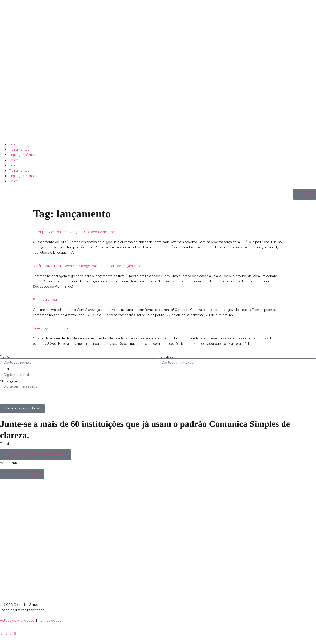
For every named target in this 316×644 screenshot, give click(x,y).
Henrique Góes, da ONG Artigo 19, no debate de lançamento (79, 232)
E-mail (5, 369)
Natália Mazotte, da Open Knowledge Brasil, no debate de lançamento (86, 266)
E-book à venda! (45, 300)
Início (13, 144)
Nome (5, 357)
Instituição (166, 357)
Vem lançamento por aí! (51, 328)
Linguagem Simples (24, 155)
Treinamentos (19, 150)
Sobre (13, 160)
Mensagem (8, 381)
